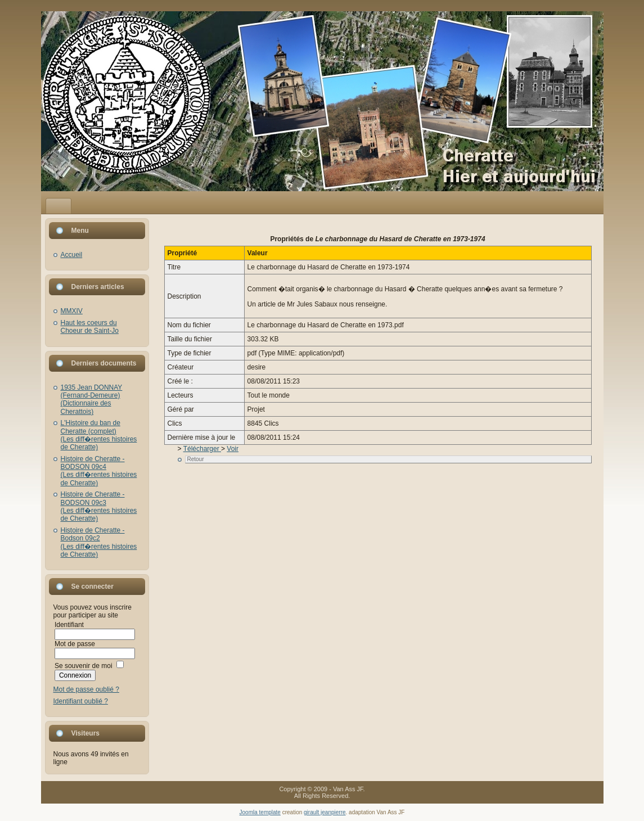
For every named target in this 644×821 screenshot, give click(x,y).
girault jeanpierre (325, 812)
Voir (233, 449)
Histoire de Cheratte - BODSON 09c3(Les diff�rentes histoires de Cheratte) (99, 506)
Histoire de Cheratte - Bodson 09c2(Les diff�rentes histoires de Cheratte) (99, 542)
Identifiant (69, 625)
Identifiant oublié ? (81, 701)
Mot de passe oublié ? (86, 689)
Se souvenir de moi (84, 666)
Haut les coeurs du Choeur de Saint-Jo (90, 327)
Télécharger (202, 449)
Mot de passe (75, 644)
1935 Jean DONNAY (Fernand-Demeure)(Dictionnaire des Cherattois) (92, 400)
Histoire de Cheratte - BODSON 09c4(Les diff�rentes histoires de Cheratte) (99, 471)
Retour (196, 459)
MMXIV (72, 311)
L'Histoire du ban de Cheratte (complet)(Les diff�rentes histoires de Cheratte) (99, 435)
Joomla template (260, 812)
